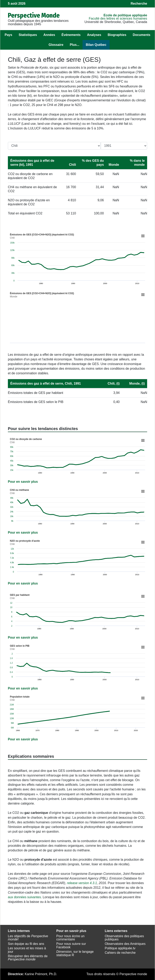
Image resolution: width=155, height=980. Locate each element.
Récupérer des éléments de (28, 958)
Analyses (94, 35)
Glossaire (56, 45)
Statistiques (28, 35)
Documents (142, 35)
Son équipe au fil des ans (26, 944)
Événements (71, 35)
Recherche (139, 4)
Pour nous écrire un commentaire (70, 938)
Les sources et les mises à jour (27, 950)
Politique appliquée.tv (120, 948)
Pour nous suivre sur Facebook (71, 945)
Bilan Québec (96, 45)
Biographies (117, 35)
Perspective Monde (34, 15)
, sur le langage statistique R (75, 953)
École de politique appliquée (125, 15)
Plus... (75, 45)
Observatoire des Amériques (125, 944)
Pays (8, 35)
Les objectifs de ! (28, 938)
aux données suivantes (24, 897)
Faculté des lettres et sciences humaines (118, 18)
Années (49, 35)
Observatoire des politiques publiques (124, 938)
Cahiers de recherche (120, 953)
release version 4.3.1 (82, 883)
